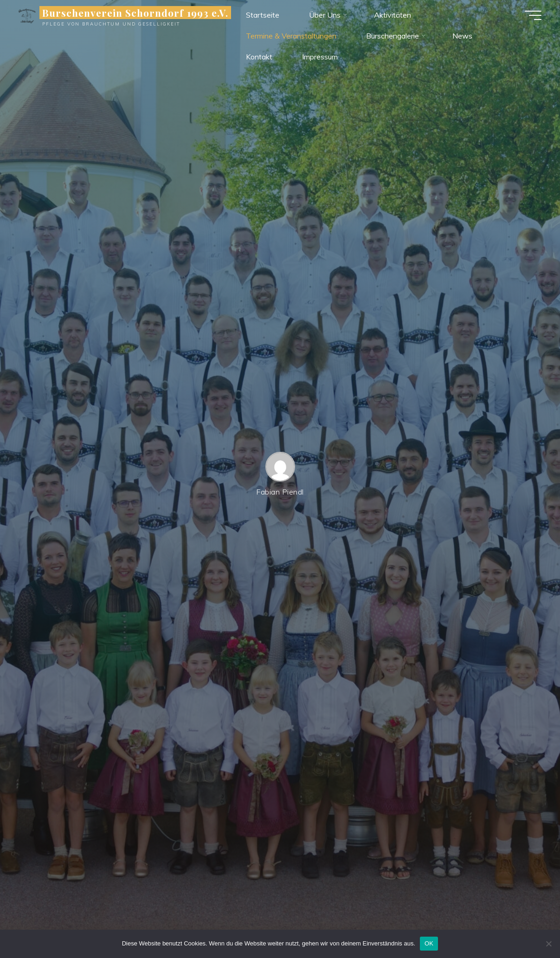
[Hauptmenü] (533, 15)
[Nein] (548, 944)
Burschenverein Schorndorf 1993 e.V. (135, 13)
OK (429, 943)
